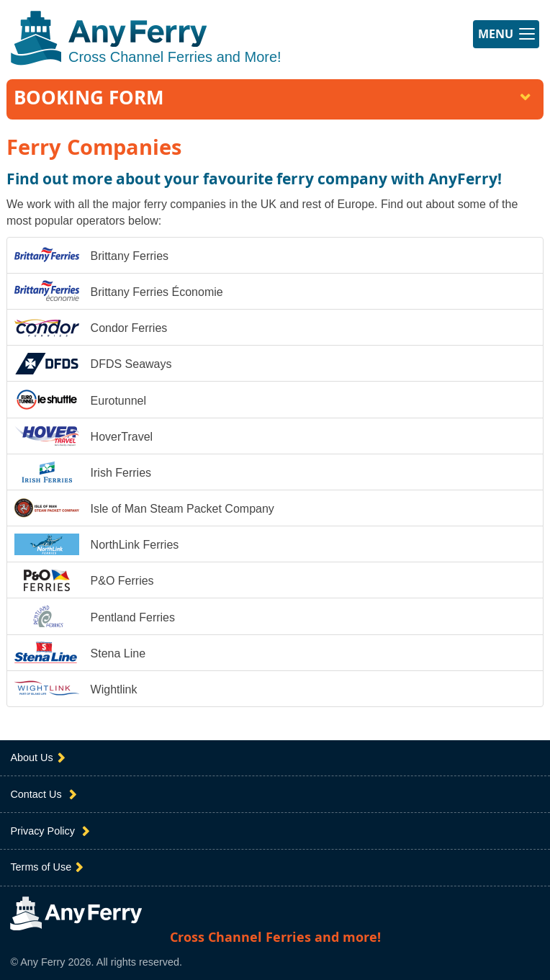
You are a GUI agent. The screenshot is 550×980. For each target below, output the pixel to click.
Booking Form (274, 98)
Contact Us (45, 795)
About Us (39, 758)
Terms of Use (48, 867)
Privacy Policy (51, 831)
